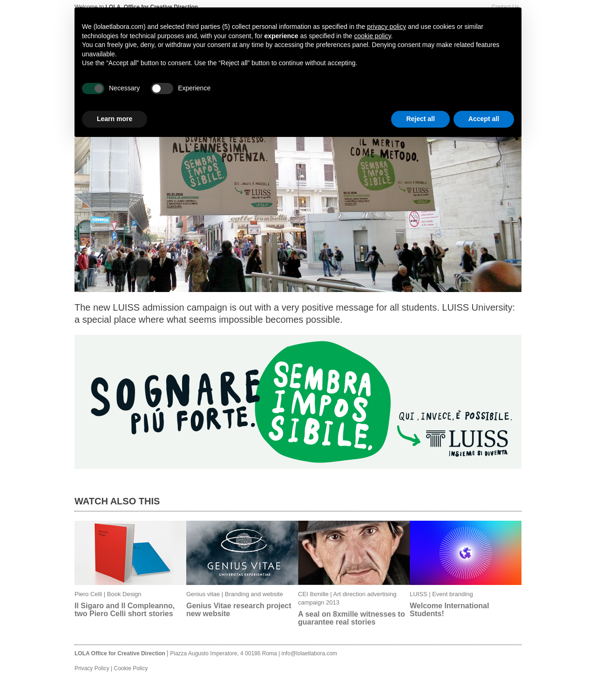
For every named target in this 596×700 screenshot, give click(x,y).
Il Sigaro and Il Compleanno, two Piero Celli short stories (125, 610)
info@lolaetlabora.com (310, 653)
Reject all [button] (420, 119)
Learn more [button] (115, 119)
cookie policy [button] (372, 36)
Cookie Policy (131, 668)
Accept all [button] (484, 119)
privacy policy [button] (386, 27)
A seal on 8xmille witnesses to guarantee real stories (352, 618)
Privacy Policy (92, 668)
